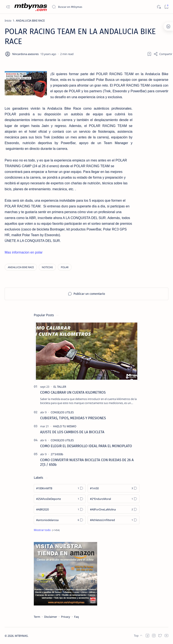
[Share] (163, 54)
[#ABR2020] (60, 509)
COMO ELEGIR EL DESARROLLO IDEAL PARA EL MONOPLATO (86, 446)
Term (37, 617)
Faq (76, 617)
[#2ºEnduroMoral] (114, 499)
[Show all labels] (47, 530)
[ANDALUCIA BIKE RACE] (30, 21)
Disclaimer (51, 617)
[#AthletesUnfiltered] (114, 520)
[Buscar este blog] (83, 7)
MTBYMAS (21, 636)
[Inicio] (8, 21)
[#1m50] (114, 488)
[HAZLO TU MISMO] (65, 426)
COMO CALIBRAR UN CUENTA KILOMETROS (73, 392)
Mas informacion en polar (24, 252)
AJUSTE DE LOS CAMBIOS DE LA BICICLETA (72, 432)
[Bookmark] (166, 7)
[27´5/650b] (57, 454)
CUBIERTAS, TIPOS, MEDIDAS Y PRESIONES (73, 418)
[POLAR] (65, 267)
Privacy (66, 617)
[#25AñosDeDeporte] (60, 499)
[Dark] (159, 7)
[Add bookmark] (149, 54)
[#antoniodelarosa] (60, 520)
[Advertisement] (150, 176)
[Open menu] (8, 7)
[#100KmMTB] (60, 488)
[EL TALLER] (60, 387)
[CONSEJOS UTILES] (62, 412)
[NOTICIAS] (47, 267)
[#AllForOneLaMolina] (114, 509)
